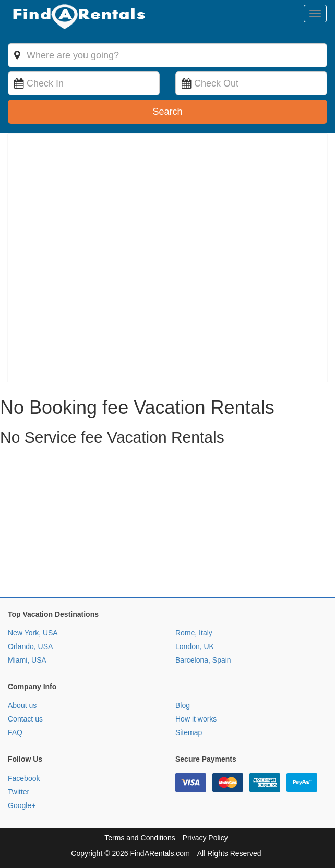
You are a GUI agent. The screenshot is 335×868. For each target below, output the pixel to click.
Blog (183, 705)
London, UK (195, 646)
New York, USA (33, 633)
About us (22, 705)
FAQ (15, 732)
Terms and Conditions (140, 838)
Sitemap (189, 732)
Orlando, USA (30, 646)
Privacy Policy (205, 838)
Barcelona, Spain (203, 660)
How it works (196, 719)
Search (167, 112)
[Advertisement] (167, 524)
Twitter (19, 792)
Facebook (24, 778)
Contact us (25, 719)
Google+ (22, 805)
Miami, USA (27, 660)
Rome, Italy (194, 633)
